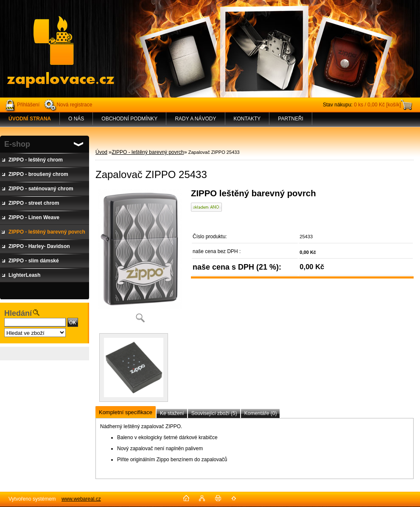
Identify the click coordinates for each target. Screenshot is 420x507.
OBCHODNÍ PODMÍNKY (129, 119)
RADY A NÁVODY (195, 119)
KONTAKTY (247, 119)
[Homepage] (30, 119)
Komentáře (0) (261, 413)
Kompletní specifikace (126, 412)
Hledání (18, 313)
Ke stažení (172, 413)
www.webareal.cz (81, 499)
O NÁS (76, 119)
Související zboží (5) (214, 413)
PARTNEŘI (291, 119)
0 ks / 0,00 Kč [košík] (377, 105)
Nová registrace (74, 105)
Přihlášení (28, 105)
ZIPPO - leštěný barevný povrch (148, 152)
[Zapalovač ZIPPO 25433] (140, 258)
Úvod (101, 152)
